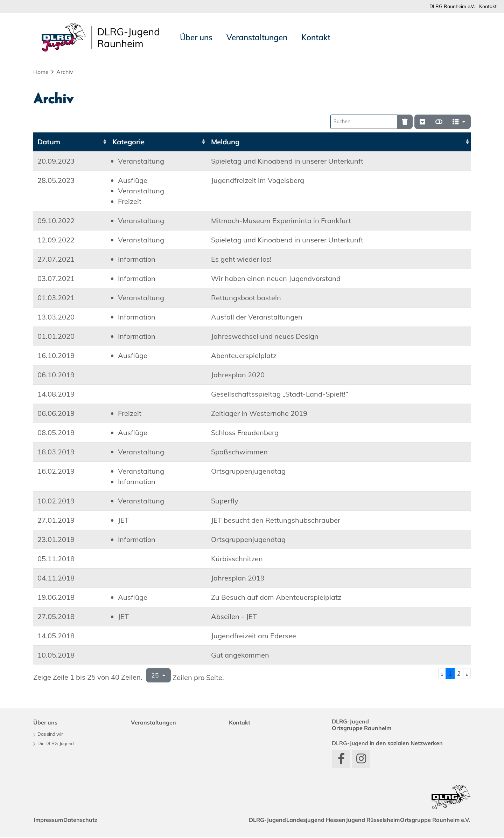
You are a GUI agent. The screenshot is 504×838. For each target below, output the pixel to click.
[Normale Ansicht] (439, 122)
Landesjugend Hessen (303, 820)
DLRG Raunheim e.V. (448, 6)
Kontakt (487, 6)
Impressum (51, 820)
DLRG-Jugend (249, 820)
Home (41, 73)
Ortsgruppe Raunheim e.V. (433, 820)
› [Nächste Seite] (467, 674)
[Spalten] (459, 122)
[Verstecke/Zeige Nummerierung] (422, 122)
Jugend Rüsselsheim (365, 820)
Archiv (65, 73)
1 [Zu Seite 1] (450, 674)
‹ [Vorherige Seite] (442, 674)
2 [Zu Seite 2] (459, 674)
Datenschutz (88, 820)
